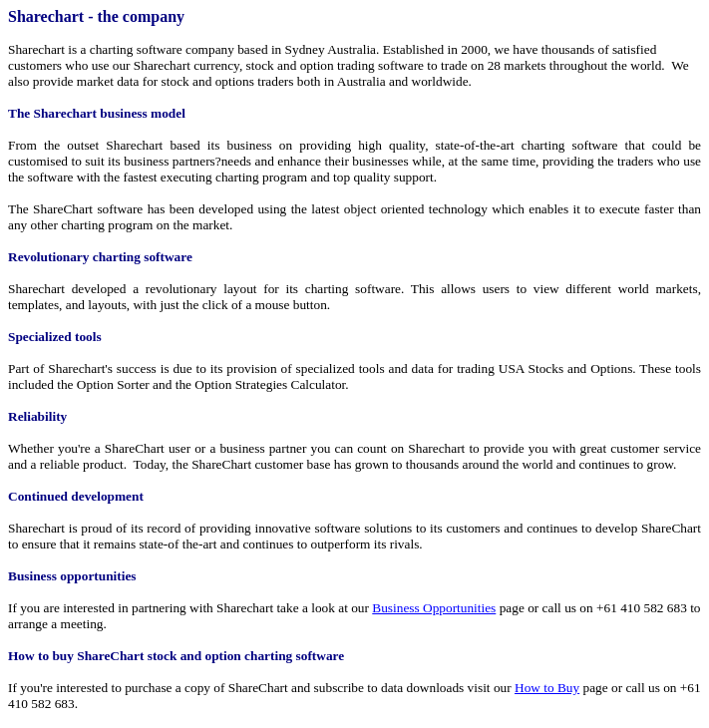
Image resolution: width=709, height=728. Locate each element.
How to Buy (547, 688)
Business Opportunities (434, 608)
